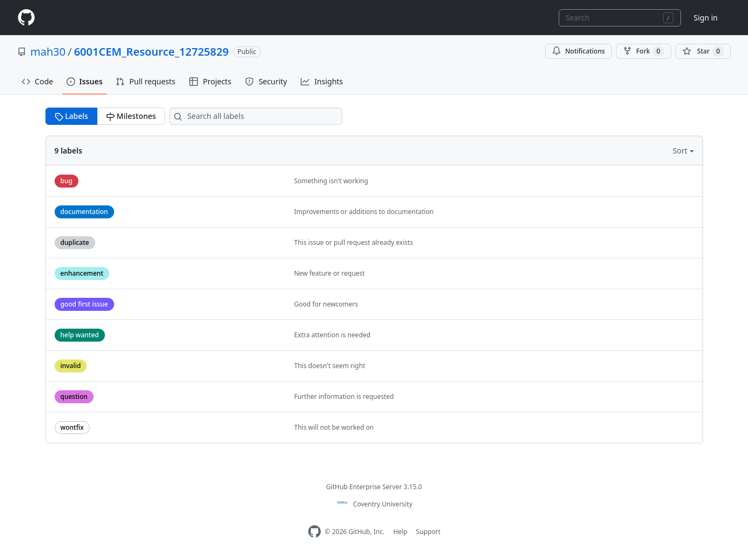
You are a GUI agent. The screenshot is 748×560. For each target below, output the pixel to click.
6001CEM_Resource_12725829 (151, 52)
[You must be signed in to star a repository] (703, 51)
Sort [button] (681, 151)
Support (428, 532)
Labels (71, 116)
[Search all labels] (256, 116)
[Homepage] (26, 18)
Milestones (131, 116)
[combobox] (620, 18)
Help (400, 532)
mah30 (48, 52)
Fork (643, 51)
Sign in (706, 18)
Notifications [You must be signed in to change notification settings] (578, 51)
